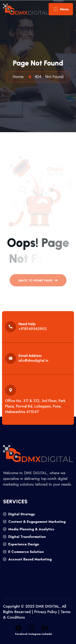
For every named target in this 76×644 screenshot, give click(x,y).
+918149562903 (33, 329)
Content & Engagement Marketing (34, 522)
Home (19, 77)
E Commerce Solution (23, 552)
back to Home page (38, 281)
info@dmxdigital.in (33, 361)
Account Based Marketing (27, 559)
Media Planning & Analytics (29, 529)
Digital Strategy (19, 514)
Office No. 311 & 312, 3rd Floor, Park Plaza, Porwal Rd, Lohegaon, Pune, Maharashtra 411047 (35, 406)
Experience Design (21, 544)
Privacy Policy (46, 612)
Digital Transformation (24, 537)
